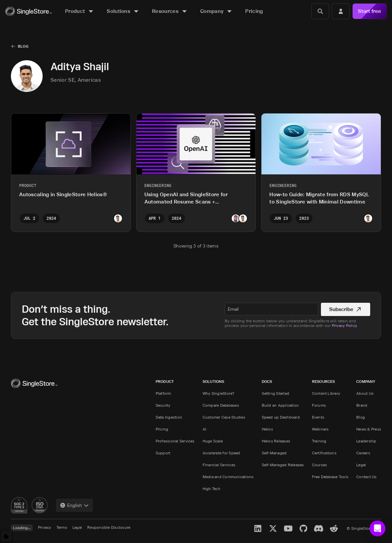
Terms (62, 527)
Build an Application (280, 405)
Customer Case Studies (224, 417)
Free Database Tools (330, 477)
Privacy (45, 527)
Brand (362, 405)
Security (163, 405)
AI (204, 429)
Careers (363, 453)
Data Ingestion (169, 417)
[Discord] (319, 528)
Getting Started (276, 393)
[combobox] (74, 505)
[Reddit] (334, 528)
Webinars (320, 429)
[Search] (320, 11)
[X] (273, 528)
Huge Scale (213, 441)
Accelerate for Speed (221, 453)
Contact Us (366, 477)
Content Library (326, 393)
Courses (320, 465)
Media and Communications (228, 477)
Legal (361, 465)
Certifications (324, 453)
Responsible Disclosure (109, 527)
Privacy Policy (344, 325)
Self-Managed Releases (283, 465)
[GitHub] (303, 528)
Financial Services (219, 465)
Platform (163, 393)
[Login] (341, 11)
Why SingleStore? (219, 393)
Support (163, 453)
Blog (23, 46)
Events (318, 417)
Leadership (366, 441)
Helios (267, 429)
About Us (365, 393)
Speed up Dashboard (281, 417)
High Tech (212, 489)
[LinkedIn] (258, 528)
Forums (319, 405)
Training (319, 441)
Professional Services (175, 441)
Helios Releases (276, 441)
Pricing (162, 429)
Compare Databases (221, 405)
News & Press (369, 429)
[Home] (28, 11)
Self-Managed (274, 453)
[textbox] (272, 309)
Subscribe (346, 309)
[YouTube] (288, 528)
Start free (370, 11)
